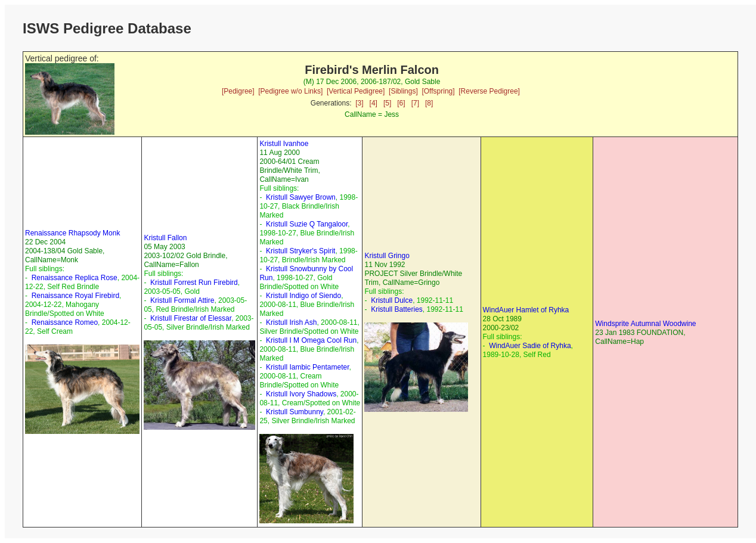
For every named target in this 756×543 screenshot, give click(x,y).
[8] (429, 103)
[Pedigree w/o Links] (290, 91)
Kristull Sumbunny (295, 412)
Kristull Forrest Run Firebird (194, 283)
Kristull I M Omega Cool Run (311, 340)
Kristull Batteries (397, 309)
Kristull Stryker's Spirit (300, 251)
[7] (415, 103)
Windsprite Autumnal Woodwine (645, 324)
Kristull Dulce (392, 300)
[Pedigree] (238, 91)
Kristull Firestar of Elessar (191, 318)
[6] (401, 103)
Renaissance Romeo (65, 322)
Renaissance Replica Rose (75, 278)
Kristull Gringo (387, 256)
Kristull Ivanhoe (284, 144)
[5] (387, 103)
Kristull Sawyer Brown (301, 197)
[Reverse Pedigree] (489, 91)
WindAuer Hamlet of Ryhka (526, 310)
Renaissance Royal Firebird (75, 296)
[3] (359, 103)
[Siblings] (403, 91)
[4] (374, 103)
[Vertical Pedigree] (356, 91)
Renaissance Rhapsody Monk (72, 233)
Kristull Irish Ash (291, 322)
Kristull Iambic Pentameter (307, 367)
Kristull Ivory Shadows (301, 394)
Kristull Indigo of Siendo (303, 296)
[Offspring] (438, 91)
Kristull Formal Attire (182, 300)
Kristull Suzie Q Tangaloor (307, 224)
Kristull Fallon (165, 238)
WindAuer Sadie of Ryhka (530, 346)
